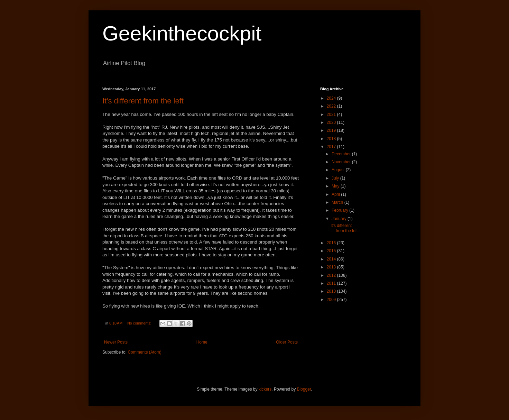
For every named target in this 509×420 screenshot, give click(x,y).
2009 (332, 300)
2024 (332, 98)
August (339, 170)
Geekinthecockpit (182, 33)
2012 (332, 275)
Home (202, 342)
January (340, 219)
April (336, 194)
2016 (332, 243)
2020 (332, 122)
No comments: (140, 323)
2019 (332, 130)
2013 (332, 267)
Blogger (304, 389)
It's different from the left (143, 101)
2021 (332, 115)
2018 (332, 139)
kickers (265, 389)
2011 (332, 283)
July (336, 178)
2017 (332, 147)
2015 (332, 251)
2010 (332, 291)
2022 (332, 106)
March (338, 202)
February (340, 210)
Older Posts (287, 342)
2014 (332, 259)
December (342, 154)
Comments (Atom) (144, 352)
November (342, 162)
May (336, 186)
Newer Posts (116, 342)
